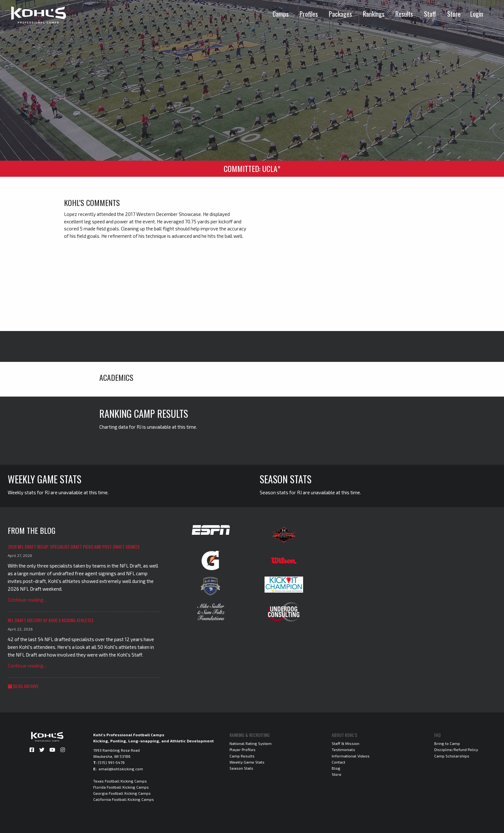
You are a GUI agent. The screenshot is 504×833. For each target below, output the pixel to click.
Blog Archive (23, 686)
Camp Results (242, 756)
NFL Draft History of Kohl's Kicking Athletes (51, 620)
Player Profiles (243, 749)
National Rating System (251, 743)
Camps (281, 14)
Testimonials (343, 749)
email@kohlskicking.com (121, 769)
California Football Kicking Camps (124, 799)
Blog (336, 768)
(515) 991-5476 (111, 762)
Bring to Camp (447, 743)
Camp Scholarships (452, 756)
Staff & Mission (346, 743)
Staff (430, 14)
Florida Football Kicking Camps (121, 787)
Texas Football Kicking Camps (120, 781)
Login (477, 14)
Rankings (374, 14)
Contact (338, 762)
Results (404, 14)
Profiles (309, 14)
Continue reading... (27, 600)
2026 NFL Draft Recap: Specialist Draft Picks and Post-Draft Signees (74, 546)
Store (454, 14)
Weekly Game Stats (247, 762)
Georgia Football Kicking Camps (122, 793)
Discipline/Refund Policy (456, 749)
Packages (340, 14)
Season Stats (241, 768)
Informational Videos (351, 756)
